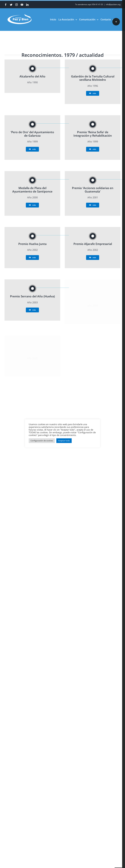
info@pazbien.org (113, 4)
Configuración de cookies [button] (42, 441)
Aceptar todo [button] (64, 441)
